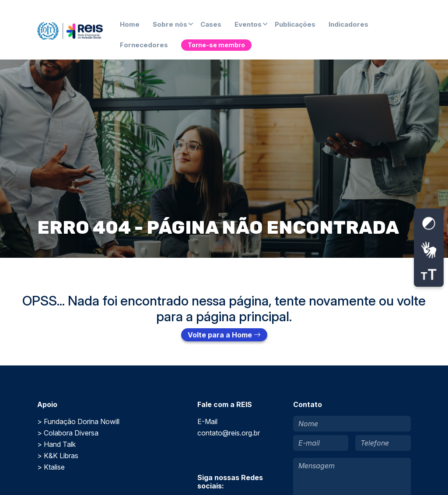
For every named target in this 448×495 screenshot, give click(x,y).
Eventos (248, 24)
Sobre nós (170, 24)
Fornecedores (144, 45)
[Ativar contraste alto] (429, 223)
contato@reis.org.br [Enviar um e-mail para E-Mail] (229, 433)
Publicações (295, 24)
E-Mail (207, 421)
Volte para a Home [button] (224, 335)
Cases (211, 24)
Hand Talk (60, 444)
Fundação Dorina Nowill (82, 421)
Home (130, 24)
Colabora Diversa (71, 433)
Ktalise (54, 467)
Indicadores (348, 24)
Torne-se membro (216, 45)
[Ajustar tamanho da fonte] (429, 275)
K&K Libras (61, 456)
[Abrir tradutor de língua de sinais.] (429, 250)
